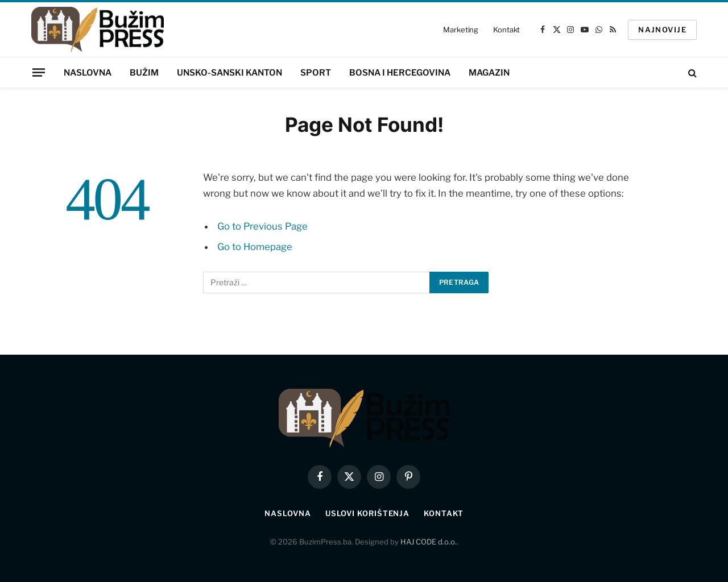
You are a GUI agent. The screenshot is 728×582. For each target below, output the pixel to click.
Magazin (489, 73)
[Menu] (39, 72)
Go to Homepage (255, 247)
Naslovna (88, 73)
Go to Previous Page (262, 226)
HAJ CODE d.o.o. (429, 542)
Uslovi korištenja (367, 513)
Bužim (144, 73)
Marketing (461, 30)
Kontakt (506, 30)
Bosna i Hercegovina (400, 73)
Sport (316, 73)
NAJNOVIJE (662, 30)
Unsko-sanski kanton (229, 73)
